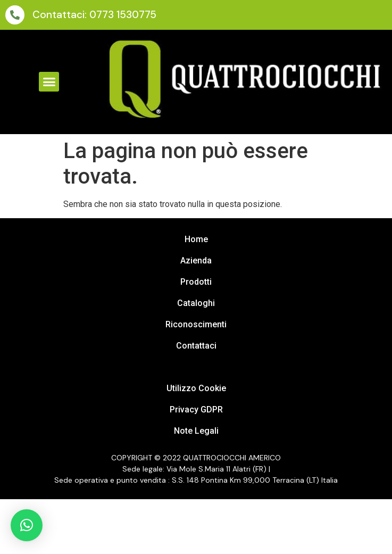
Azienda (196, 261)
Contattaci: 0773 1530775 (94, 15)
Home (196, 239)
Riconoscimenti (196, 324)
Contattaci (196, 346)
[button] (49, 82)
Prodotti (196, 282)
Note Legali (196, 431)
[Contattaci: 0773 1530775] (15, 15)
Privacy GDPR (196, 410)
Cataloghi (196, 303)
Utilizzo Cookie (196, 388)
